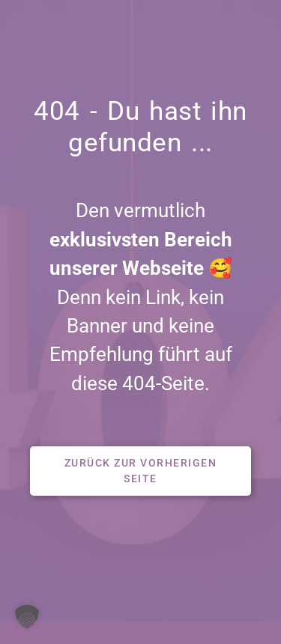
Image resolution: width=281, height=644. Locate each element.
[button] (140, 471)
